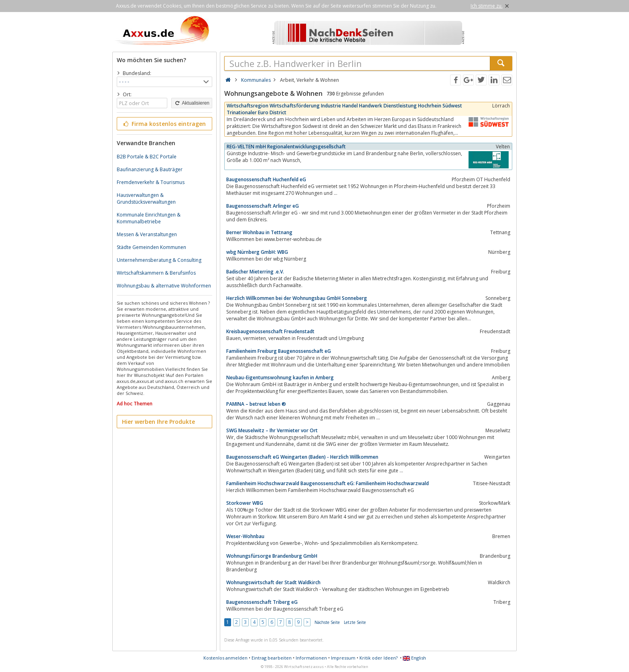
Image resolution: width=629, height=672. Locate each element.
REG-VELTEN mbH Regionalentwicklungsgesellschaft (286, 147)
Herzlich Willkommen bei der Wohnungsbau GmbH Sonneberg (297, 298)
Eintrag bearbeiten (272, 658)
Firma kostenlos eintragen (164, 124)
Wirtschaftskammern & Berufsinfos (156, 273)
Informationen (311, 658)
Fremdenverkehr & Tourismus (151, 182)
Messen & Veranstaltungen (147, 234)
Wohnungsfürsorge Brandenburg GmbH (272, 556)
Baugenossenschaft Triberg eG (262, 602)
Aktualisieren (192, 103)
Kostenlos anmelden (225, 658)
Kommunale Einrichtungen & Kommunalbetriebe (149, 218)
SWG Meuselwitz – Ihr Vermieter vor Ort (272, 430)
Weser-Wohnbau (245, 536)
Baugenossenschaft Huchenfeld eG (266, 179)
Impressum (343, 658)
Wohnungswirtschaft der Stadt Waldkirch (273, 582)
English (414, 658)
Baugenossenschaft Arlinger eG (263, 206)
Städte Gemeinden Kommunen (151, 247)
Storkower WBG (245, 503)
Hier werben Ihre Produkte (158, 422)
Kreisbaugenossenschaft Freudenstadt (270, 331)
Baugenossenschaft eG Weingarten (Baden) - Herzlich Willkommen (302, 457)
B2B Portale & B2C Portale (147, 157)
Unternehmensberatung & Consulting (159, 260)
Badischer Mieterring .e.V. (255, 272)
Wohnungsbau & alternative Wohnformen (164, 286)
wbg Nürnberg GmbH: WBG (257, 252)
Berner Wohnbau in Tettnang (259, 232)
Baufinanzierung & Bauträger (150, 169)
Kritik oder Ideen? (378, 658)
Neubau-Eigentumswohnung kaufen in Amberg (280, 377)
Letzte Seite (355, 622)
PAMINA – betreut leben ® (256, 404)
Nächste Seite (327, 622)
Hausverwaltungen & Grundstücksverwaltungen (146, 198)
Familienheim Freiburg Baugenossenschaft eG (279, 351)
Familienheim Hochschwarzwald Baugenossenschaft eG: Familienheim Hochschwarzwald (328, 483)
